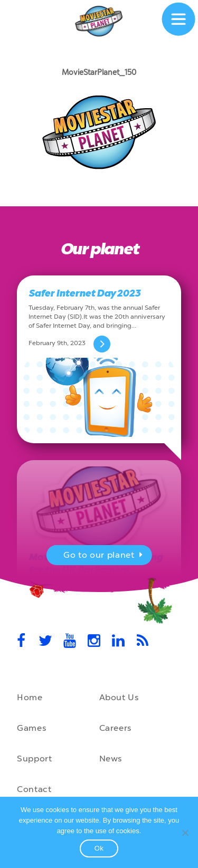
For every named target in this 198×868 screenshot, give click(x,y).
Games (31, 728)
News (111, 759)
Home (30, 697)
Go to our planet (104, 556)
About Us (119, 697)
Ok (99, 848)
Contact (34, 789)
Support (34, 759)
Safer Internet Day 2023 (84, 293)
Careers (115, 728)
